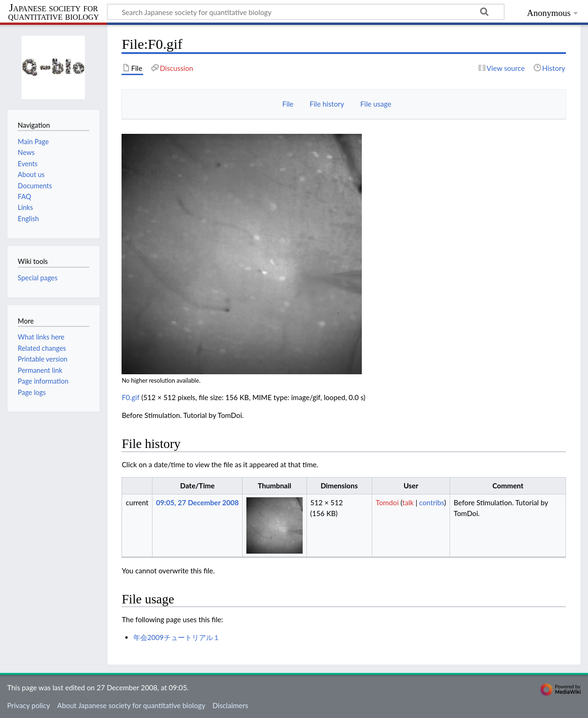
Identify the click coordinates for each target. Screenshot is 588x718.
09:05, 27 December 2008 (197, 502)
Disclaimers (230, 705)
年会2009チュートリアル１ (177, 637)
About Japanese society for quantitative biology (131, 705)
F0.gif (130, 397)
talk (408, 502)
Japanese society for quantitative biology (53, 12)
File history (327, 104)
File (288, 104)
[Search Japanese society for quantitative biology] (306, 12)
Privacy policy (28, 705)
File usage (376, 104)
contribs (431, 502)
